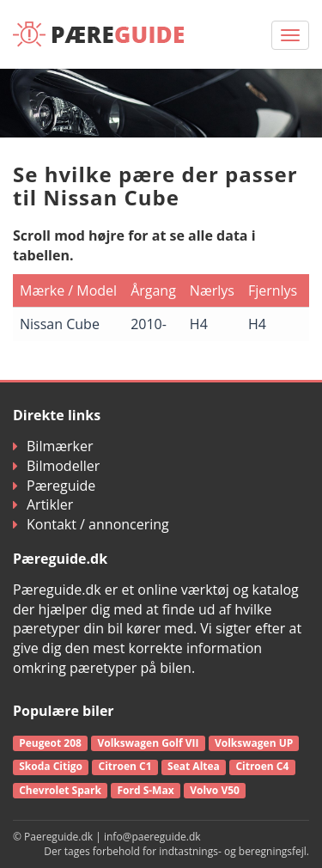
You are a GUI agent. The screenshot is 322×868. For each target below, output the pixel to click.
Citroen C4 (262, 766)
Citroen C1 (125, 766)
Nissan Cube (60, 324)
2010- (149, 324)
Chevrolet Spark (60, 790)
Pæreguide (54, 486)
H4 (199, 324)
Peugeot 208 (50, 743)
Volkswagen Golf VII (148, 743)
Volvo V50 (215, 790)
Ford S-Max (145, 790)
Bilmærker (53, 446)
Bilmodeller (56, 466)
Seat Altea (194, 766)
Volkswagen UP (254, 743)
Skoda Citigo (51, 766)
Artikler (43, 504)
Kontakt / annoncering (91, 524)
